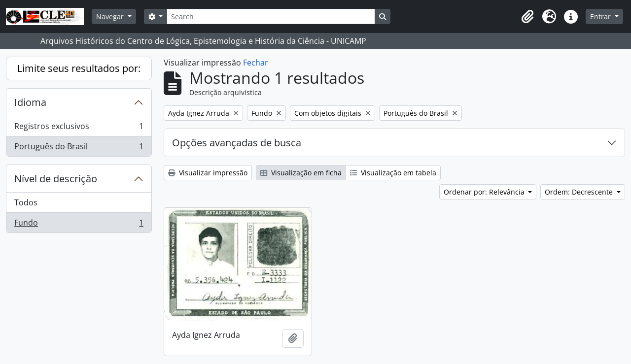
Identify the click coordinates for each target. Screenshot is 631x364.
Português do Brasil (79, 148)
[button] (527, 17)
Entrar (601, 17)
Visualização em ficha (301, 173)
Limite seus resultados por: (79, 68)
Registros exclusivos (79, 128)
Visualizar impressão (208, 173)
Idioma (30, 102)
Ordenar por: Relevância (485, 192)
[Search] (271, 17)
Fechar (256, 63)
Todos (26, 202)
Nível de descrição (56, 179)
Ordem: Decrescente (580, 192)
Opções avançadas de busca (237, 143)
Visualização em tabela (393, 173)
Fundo (79, 225)
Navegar (111, 17)
